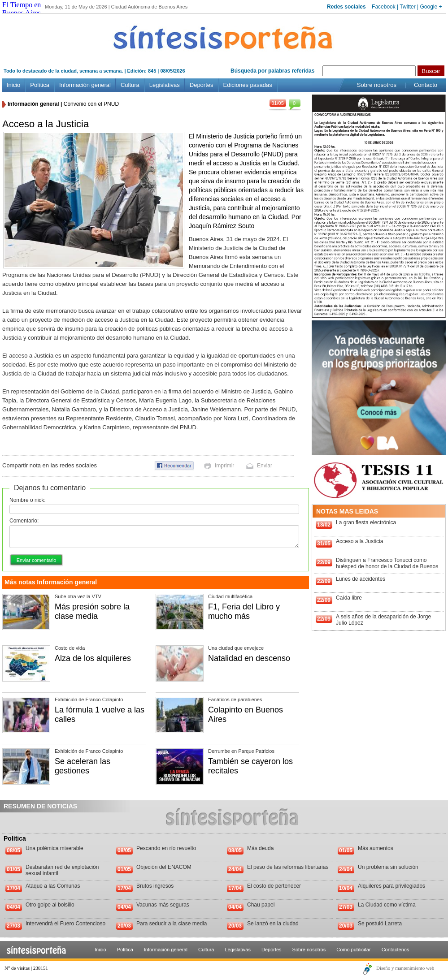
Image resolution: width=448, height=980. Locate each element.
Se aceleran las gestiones (83, 766)
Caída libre (349, 598)
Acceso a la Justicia (359, 541)
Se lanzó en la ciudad (273, 924)
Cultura (130, 85)
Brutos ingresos (155, 886)
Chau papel (261, 905)
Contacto (426, 85)
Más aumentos (376, 848)
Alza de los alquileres (93, 658)
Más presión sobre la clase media (92, 611)
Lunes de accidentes (361, 579)
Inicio (13, 85)
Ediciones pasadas (248, 85)
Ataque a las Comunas (53, 886)
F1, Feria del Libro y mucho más (244, 611)
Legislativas (165, 85)
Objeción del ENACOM (164, 867)
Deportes (202, 85)
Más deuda (260, 848)
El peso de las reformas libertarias (288, 867)
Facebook (384, 7)
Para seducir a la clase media (172, 924)
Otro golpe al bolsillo (50, 905)
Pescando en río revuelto (166, 848)
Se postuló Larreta (380, 924)
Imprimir (224, 466)
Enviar (265, 466)
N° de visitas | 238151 (26, 968)
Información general (85, 85)
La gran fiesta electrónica (366, 522)
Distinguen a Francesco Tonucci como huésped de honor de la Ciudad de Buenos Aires (387, 566)
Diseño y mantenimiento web (405, 968)
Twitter (407, 7)
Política (40, 85)
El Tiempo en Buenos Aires (22, 9)
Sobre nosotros (377, 85)
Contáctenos (396, 950)
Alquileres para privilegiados (391, 886)
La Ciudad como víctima (387, 905)
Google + (431, 7)
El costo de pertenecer (274, 886)
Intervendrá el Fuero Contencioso (65, 924)
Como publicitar (353, 950)
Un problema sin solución (388, 867)
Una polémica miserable (54, 848)
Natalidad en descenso (249, 658)
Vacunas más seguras (163, 905)
